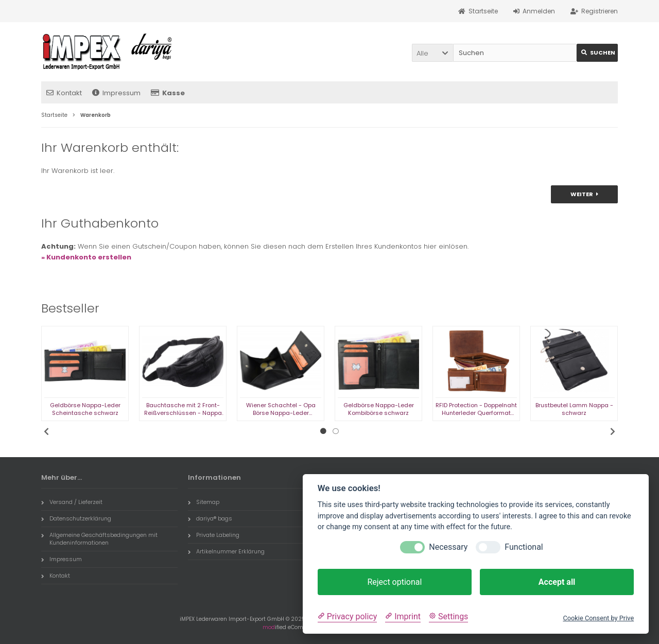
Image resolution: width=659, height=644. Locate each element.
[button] (432, 53)
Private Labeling (214, 535)
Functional (524, 547)
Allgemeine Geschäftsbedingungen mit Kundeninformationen (99, 539)
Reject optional (394, 582)
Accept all (557, 582)
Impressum (116, 93)
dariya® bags (210, 518)
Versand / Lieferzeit (72, 502)
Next (613, 431)
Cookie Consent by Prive (598, 618)
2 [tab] (336, 431)
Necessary (448, 547)
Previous (46, 431)
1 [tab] (323, 431)
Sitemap (204, 502)
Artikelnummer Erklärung (226, 551)
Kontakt (64, 93)
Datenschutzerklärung (76, 518)
